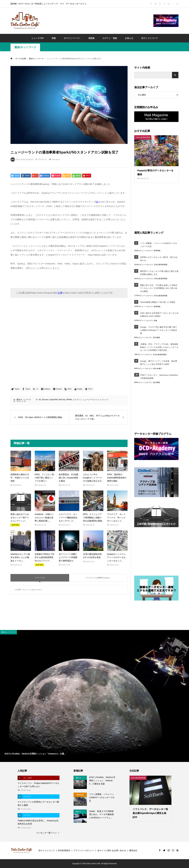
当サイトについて (149, 38)
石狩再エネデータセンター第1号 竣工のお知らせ (159, 259)
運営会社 (133, 850)
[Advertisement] (97, 20)
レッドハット (103, 400)
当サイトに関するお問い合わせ (112, 850)
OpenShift (54, 400)
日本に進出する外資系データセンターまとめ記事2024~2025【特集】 (159, 315)
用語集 (91, 38)
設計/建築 (156, 337)
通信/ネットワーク (25, 47)
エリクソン (77, 400)
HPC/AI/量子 (158, 369)
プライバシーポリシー (84, 850)
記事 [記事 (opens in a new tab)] (60, 293)
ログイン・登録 (110, 38)
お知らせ (129, 38)
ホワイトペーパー (72, 38)
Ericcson (45, 400)
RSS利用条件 (64, 850)
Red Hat (62, 400)
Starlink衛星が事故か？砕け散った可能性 (158, 302)
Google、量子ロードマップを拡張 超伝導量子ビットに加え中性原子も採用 (159, 363)
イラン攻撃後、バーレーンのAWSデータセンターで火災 (159, 245)
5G (40, 400)
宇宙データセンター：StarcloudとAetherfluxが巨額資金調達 (159, 377)
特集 (54, 38)
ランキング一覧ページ (47, 833)
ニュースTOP (38, 38)
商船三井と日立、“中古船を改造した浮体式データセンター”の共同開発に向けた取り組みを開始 (159, 288)
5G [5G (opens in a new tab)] (97, 202)
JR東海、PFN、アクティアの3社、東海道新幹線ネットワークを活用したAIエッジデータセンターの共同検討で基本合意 (159, 347)
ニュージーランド (90, 400)
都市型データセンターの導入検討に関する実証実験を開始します (159, 273)
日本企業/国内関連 (161, 265)
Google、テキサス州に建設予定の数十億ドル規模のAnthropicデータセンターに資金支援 (159, 330)
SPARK (69, 400)
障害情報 (157, 251)
